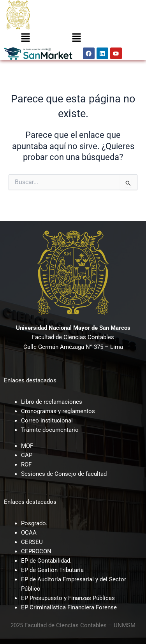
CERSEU (32, 542)
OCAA (29, 533)
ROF (26, 465)
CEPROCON (36, 551)
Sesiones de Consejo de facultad (64, 474)
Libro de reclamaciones (52, 402)
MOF (27, 446)
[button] (25, 38)
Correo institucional (47, 421)
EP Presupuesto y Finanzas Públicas (68, 598)
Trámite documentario (50, 430)
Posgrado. (34, 523)
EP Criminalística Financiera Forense (69, 607)
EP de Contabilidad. (46, 561)
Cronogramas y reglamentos (58, 411)
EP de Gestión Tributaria (52, 570)
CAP (27, 455)
